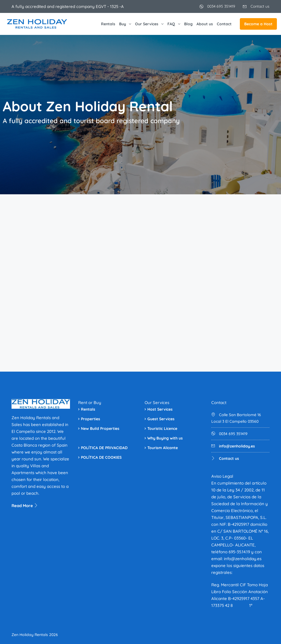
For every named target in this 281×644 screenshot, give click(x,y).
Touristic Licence (162, 429)
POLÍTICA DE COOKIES (101, 457)
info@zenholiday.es (237, 446)
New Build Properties (100, 429)
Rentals (108, 24)
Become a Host (258, 24)
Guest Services (161, 419)
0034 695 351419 (217, 6)
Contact (224, 24)
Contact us (256, 6)
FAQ (171, 24)
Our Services (147, 24)
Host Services (160, 409)
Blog (188, 24)
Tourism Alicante (163, 448)
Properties (91, 419)
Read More (25, 506)
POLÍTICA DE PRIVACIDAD (104, 448)
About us (205, 24)
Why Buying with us (165, 438)
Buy (123, 24)
